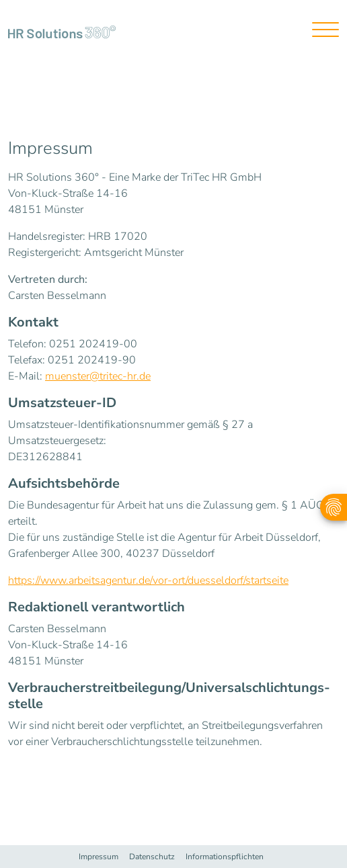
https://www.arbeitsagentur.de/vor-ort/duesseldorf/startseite (148, 580)
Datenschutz (152, 857)
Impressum (99, 857)
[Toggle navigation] (320, 31)
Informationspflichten (225, 857)
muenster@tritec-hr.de (98, 376)
